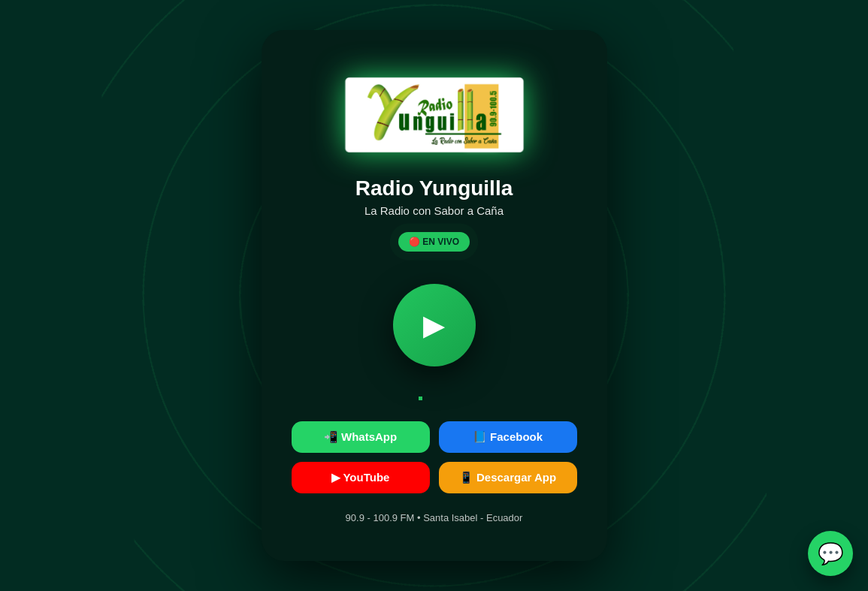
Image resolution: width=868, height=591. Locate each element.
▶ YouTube (361, 477)
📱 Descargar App (508, 477)
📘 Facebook (508, 437)
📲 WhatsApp (360, 437)
